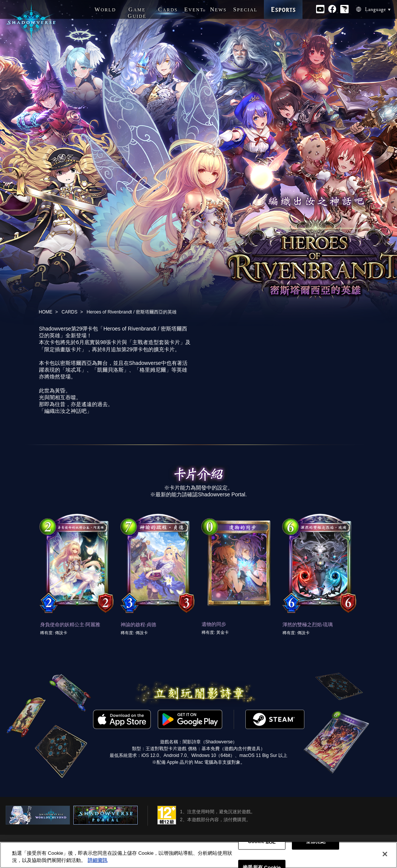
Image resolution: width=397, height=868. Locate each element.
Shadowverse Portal (221, 494)
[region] (198, 855)
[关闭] (385, 854)
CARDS (70, 312)
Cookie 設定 (262, 842)
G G (137, 13)
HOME (46, 312)
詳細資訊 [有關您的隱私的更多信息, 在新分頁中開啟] (98, 860)
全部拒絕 (316, 842)
